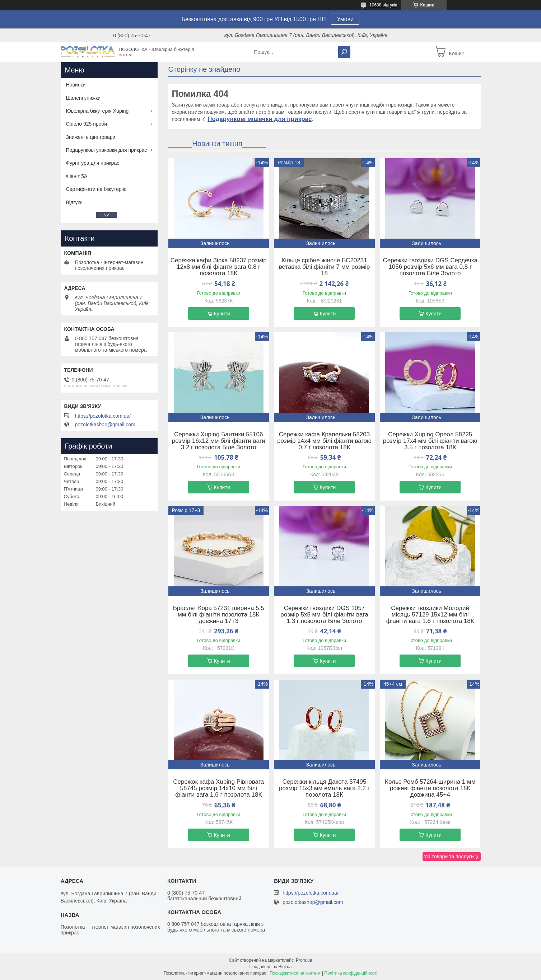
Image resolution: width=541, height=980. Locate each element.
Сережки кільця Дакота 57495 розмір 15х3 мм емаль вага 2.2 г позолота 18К (324, 788)
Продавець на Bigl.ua (270, 967)
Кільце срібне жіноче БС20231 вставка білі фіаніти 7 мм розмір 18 (324, 267)
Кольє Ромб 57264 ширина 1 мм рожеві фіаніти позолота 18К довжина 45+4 (430, 788)
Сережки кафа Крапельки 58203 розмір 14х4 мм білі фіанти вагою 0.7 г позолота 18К (324, 441)
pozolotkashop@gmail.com (105, 425)
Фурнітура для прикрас (93, 163)
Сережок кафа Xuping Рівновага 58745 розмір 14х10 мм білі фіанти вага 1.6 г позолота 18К (218, 788)
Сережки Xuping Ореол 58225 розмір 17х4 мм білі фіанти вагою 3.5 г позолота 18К (430, 441)
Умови (345, 19)
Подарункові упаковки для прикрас (107, 150)
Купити (222, 314)
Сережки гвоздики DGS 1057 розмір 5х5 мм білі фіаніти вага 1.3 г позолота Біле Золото (324, 615)
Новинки (76, 85)
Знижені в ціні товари (91, 137)
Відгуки (74, 202)
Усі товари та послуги (449, 857)
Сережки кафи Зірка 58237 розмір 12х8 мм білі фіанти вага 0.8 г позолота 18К (219, 267)
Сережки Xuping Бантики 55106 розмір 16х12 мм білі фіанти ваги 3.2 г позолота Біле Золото (219, 441)
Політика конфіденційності (351, 973)
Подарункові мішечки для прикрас (260, 119)
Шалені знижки (83, 98)
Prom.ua (304, 960)
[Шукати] (344, 52)
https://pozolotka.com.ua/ (103, 416)
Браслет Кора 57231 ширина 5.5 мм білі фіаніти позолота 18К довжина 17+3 (219, 615)
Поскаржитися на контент (295, 973)
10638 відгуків (383, 5)
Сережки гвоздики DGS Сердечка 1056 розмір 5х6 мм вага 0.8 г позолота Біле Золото (430, 267)
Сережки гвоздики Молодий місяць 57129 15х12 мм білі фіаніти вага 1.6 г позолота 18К (430, 615)
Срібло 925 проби (87, 124)
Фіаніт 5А (77, 176)
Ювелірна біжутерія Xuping (97, 111)
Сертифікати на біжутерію (96, 189)
